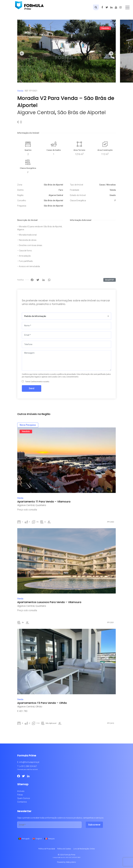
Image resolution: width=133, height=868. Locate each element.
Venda (20, 91)
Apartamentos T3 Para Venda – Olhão (42, 703)
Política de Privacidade (47, 849)
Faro (61, 190)
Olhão (39, 707)
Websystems (71, 862)
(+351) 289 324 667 (28, 766)
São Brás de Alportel (81, 112)
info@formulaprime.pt (29, 762)
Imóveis (21, 791)
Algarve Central (36, 112)
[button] (22, 53)
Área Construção (105, 150)
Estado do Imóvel (78, 195)
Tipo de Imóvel (76, 185)
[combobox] (66, 316)
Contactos (22, 802)
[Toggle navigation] (127, 7)
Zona (20, 185)
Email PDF (110, 280)
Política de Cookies (64, 849)
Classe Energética (28, 168)
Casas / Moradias (107, 185)
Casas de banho (54, 150)
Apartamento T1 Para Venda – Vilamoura (44, 502)
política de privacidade (67, 374)
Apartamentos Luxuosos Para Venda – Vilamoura (49, 602)
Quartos (28, 150)
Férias (20, 795)
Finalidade (74, 190)
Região (20, 195)
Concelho (22, 200)
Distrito (20, 190)
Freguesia (22, 206)
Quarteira (41, 505)
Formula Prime (70, 855)
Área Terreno (79, 150)
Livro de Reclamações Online (84, 849)
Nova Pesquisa (28, 425)
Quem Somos (24, 798)
